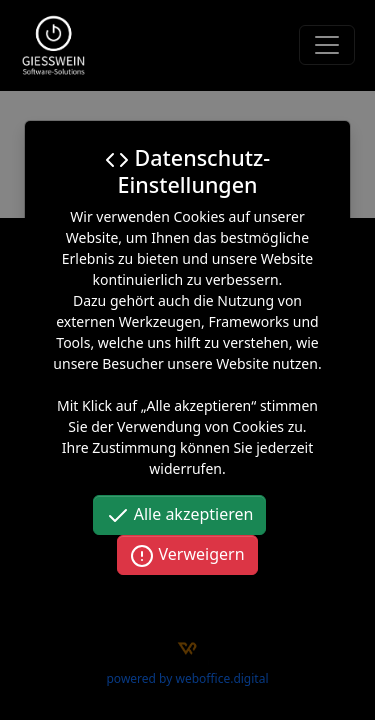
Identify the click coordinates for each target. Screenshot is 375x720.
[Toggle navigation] (327, 45)
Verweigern (187, 555)
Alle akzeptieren (180, 515)
